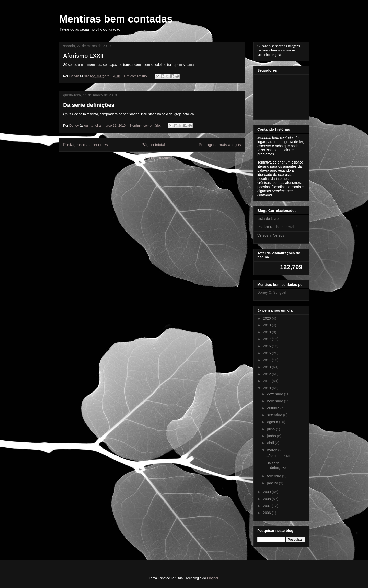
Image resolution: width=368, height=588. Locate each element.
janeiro (273, 483)
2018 (267, 332)
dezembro (275, 394)
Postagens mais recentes (85, 145)
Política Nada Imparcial (276, 227)
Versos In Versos (271, 235)
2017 (267, 339)
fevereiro (274, 476)
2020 (267, 318)
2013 (267, 367)
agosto (273, 422)
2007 (267, 506)
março (273, 450)
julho (271, 429)
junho (272, 436)
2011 (267, 381)
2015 (267, 353)
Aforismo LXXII (83, 56)
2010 (267, 388)
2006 (267, 513)
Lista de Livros (269, 219)
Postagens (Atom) (158, 158)
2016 (267, 346)
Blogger (213, 578)
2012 (267, 374)
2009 (267, 492)
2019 (267, 325)
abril (271, 443)
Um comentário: (136, 76)
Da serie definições (89, 105)
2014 (267, 360)
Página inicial (153, 145)
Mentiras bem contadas (116, 19)
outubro (274, 408)
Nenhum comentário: (146, 126)
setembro (275, 415)
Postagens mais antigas (220, 145)
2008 (267, 499)
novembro (275, 401)
